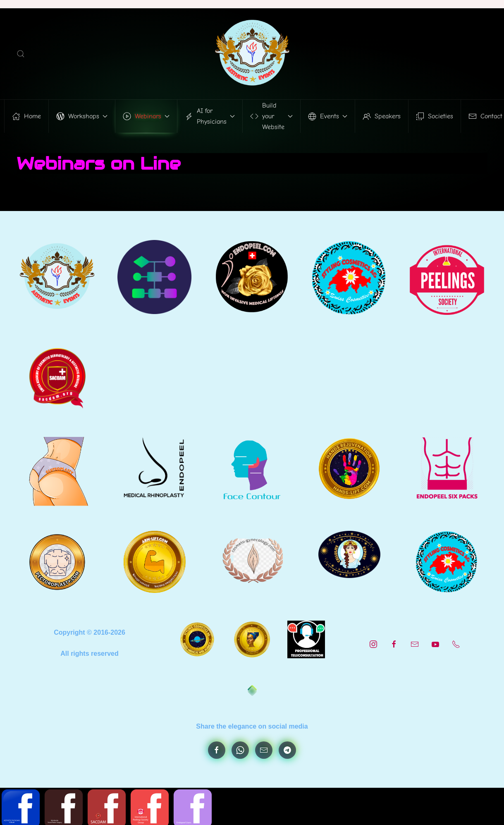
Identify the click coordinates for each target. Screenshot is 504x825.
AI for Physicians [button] (210, 116)
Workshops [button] (82, 116)
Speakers (382, 116)
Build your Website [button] (271, 116)
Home (26, 116)
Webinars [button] (146, 116)
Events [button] (328, 116)
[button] (21, 54)
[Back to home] (252, 54)
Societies (435, 116)
